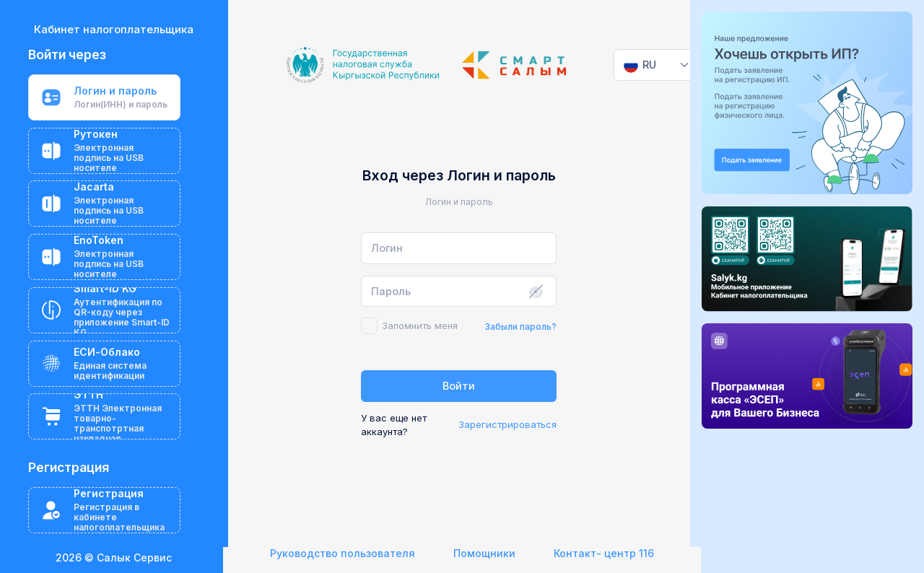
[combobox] (657, 65)
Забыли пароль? (520, 327)
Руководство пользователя (343, 554)
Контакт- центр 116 (604, 553)
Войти (459, 386)
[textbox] (640, 65)
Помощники (484, 554)
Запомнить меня (420, 325)
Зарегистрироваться (507, 424)
